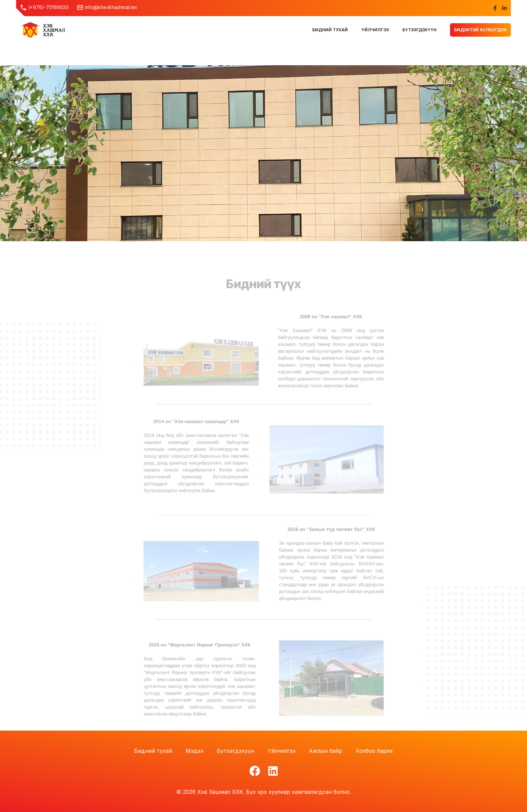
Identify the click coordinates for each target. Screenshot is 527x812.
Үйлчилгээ (281, 751)
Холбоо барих (374, 751)
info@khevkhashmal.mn (107, 7)
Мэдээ (194, 751)
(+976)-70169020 (44, 7)
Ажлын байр (326, 751)
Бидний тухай (153, 751)
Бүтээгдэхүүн (235, 751)
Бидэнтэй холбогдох (480, 30)
